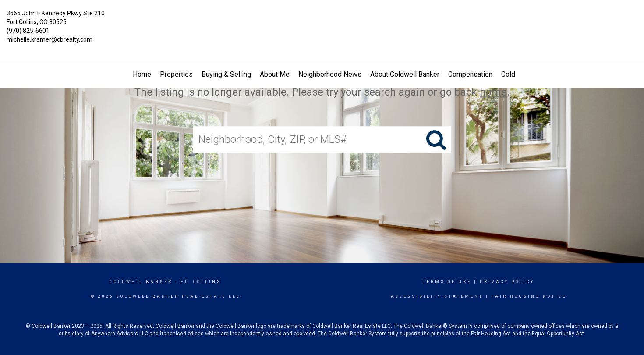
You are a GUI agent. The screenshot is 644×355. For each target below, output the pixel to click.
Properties (176, 74)
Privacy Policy (507, 282)
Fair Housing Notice (529, 296)
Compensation (470, 74)
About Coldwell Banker (405, 74)
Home (142, 74)
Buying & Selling (226, 74)
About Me (275, 74)
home (493, 92)
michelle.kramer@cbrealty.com (50, 39)
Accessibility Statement (437, 296)
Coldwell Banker (141, 282)
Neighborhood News (330, 74)
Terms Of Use (447, 282)
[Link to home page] (322, 20)
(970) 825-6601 (28, 31)
